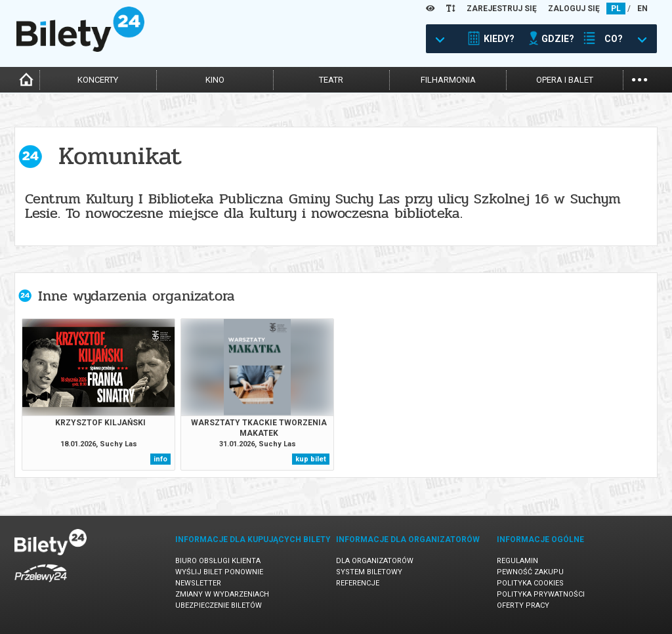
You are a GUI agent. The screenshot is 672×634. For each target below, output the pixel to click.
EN (642, 9)
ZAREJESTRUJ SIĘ (502, 9)
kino (215, 80)
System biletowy (369, 572)
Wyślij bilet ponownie (219, 572)
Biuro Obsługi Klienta (218, 561)
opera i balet (565, 80)
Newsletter (198, 583)
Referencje (358, 583)
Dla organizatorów (375, 561)
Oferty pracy (523, 605)
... (640, 78)
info (160, 459)
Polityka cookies (530, 583)
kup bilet (311, 459)
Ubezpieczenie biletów (219, 605)
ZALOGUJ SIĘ (574, 9)
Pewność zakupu (530, 572)
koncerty (98, 80)
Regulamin (517, 561)
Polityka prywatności (541, 594)
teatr (331, 80)
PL (616, 9)
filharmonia (448, 80)
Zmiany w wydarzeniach (222, 594)
